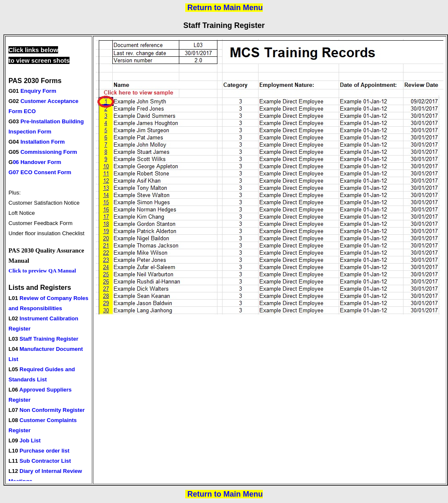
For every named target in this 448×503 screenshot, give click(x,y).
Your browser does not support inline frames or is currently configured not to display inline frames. (50, 260)
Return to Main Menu (225, 8)
